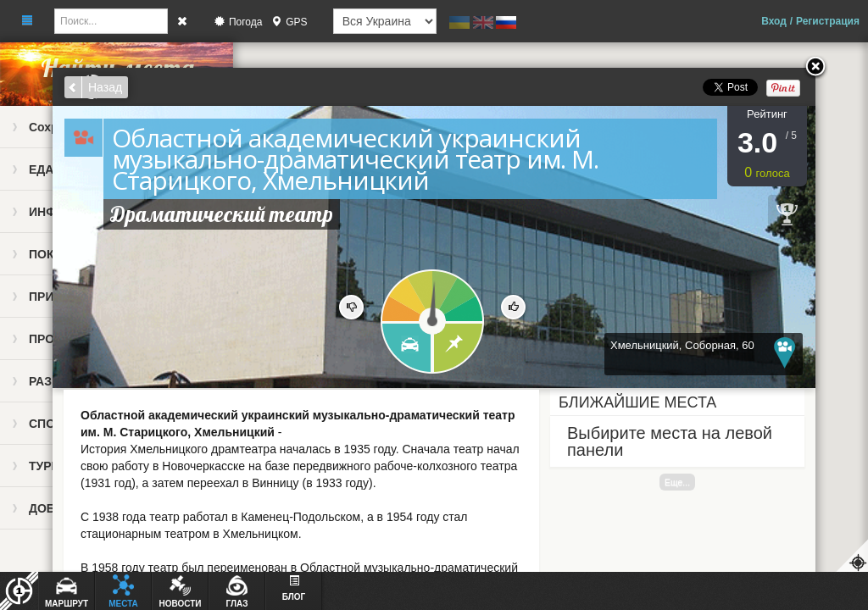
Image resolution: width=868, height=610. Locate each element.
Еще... (677, 482)
